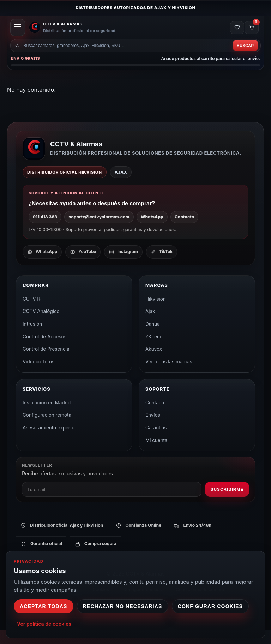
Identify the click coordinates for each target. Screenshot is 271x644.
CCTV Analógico (41, 326)
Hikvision (156, 313)
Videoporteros (38, 376)
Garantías (156, 442)
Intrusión (32, 338)
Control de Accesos (45, 351)
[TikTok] (162, 266)
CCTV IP (32, 313)
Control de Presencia (46, 363)
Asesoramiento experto (49, 442)
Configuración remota (47, 430)
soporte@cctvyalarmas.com (99, 231)
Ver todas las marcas (169, 376)
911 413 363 (45, 231)
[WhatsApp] (42, 266)
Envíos (153, 430)
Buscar (243, 58)
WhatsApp (152, 231)
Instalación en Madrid (47, 417)
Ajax (150, 326)
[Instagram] (123, 266)
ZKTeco (154, 351)
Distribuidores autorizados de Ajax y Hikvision (135, 8)
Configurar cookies (210, 606)
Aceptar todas (44, 606)
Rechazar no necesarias (123, 606)
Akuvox (154, 363)
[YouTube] (83, 266)
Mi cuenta (156, 455)
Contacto (184, 231)
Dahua (153, 338)
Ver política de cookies (44, 624)
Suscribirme (227, 504)
